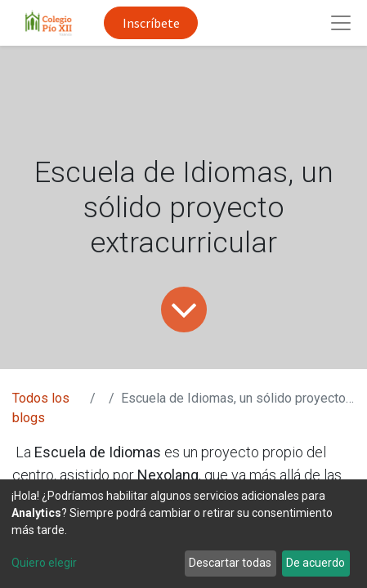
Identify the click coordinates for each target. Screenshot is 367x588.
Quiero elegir (44, 563)
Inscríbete (151, 23)
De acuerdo (316, 563)
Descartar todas (230, 563)
